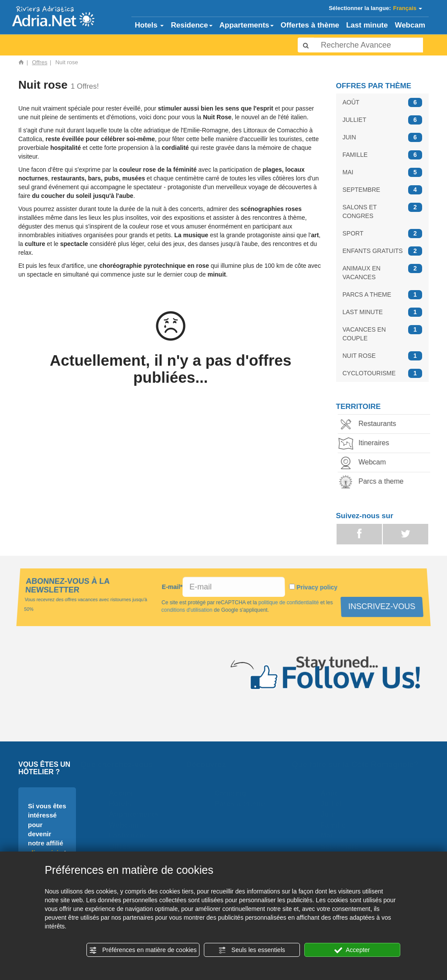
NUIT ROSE (383, 356)
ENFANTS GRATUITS (383, 251)
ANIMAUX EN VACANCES (383, 272)
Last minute (367, 25)
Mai (329, 836)
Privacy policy (317, 587)
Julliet (334, 804)
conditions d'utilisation (187, 610)
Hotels (150, 25)
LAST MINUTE (383, 312)
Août (332, 793)
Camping (233, 793)
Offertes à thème (310, 25)
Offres (40, 62)
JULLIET (383, 120)
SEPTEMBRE (383, 190)
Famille (336, 825)
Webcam (410, 25)
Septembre (342, 846)
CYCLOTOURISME (383, 373)
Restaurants (371, 424)
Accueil (124, 793)
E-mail (172, 587)
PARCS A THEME (383, 295)
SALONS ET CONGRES (383, 211)
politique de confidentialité (289, 603)
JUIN (383, 137)
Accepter (352, 950)
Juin (331, 814)
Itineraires (368, 444)
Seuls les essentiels (252, 950)
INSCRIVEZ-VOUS (382, 606)
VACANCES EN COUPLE (383, 333)
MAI (383, 172)
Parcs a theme (375, 482)
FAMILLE (383, 155)
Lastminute (131, 836)
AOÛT (383, 102)
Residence (191, 25)
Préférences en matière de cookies (143, 950)
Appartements (247, 25)
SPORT (383, 234)
